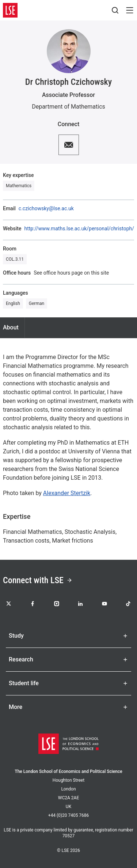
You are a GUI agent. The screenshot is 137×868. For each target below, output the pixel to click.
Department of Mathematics (68, 107)
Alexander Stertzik (67, 493)
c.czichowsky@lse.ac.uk (46, 208)
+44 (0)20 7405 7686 (69, 815)
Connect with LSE (38, 580)
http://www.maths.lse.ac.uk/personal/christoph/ (79, 229)
